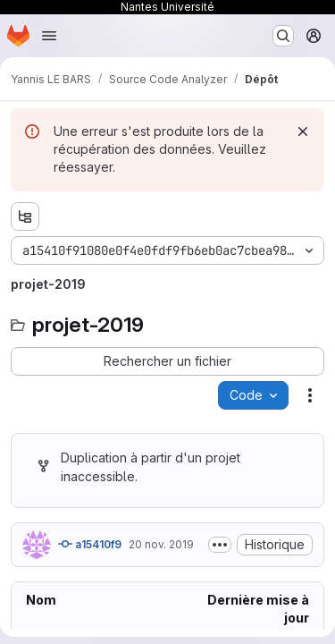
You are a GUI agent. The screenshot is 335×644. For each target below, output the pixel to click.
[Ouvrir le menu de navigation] (49, 36)
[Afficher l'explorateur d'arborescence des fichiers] (25, 216)
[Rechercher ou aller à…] (283, 36)
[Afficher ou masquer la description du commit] (220, 545)
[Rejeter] (303, 131)
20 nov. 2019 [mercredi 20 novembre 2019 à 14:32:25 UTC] (161, 544)
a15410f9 (90, 544)
